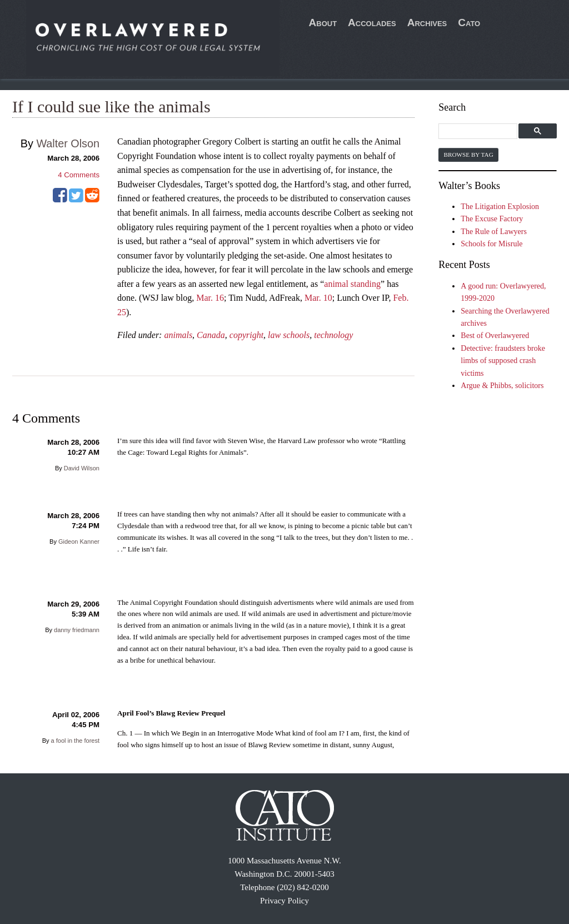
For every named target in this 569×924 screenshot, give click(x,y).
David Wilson (82, 468)
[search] (479, 131)
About (323, 23)
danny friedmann (77, 630)
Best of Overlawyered (495, 336)
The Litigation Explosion (500, 207)
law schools (289, 335)
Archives (427, 23)
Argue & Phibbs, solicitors (502, 386)
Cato (469, 23)
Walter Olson (68, 143)
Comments (79, 175)
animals (178, 335)
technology (333, 335)
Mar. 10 (318, 298)
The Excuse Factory (492, 219)
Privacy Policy (284, 901)
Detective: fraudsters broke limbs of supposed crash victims (503, 361)
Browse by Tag (468, 155)
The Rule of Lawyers (494, 232)
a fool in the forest (75, 741)
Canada (211, 335)
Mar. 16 (210, 298)
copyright (246, 335)
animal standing (352, 284)
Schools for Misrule (491, 244)
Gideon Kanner (79, 542)
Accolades (372, 23)
